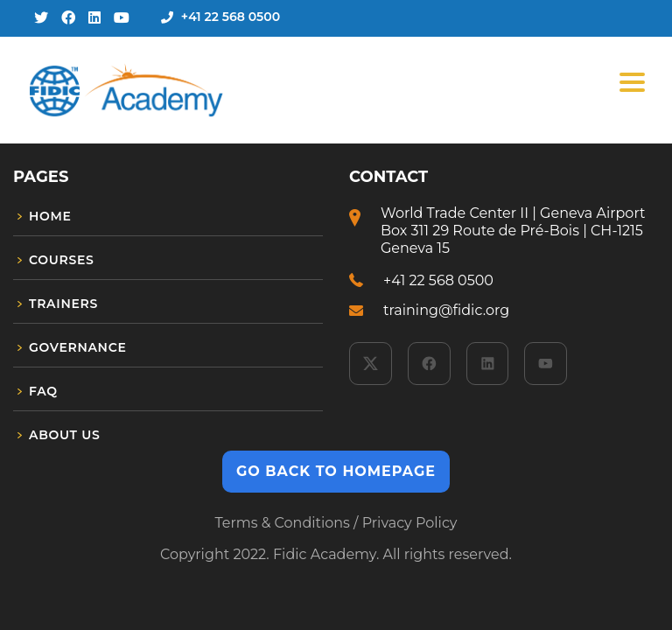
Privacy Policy (410, 523)
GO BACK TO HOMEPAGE (336, 471)
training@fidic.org (446, 310)
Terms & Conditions (282, 523)
